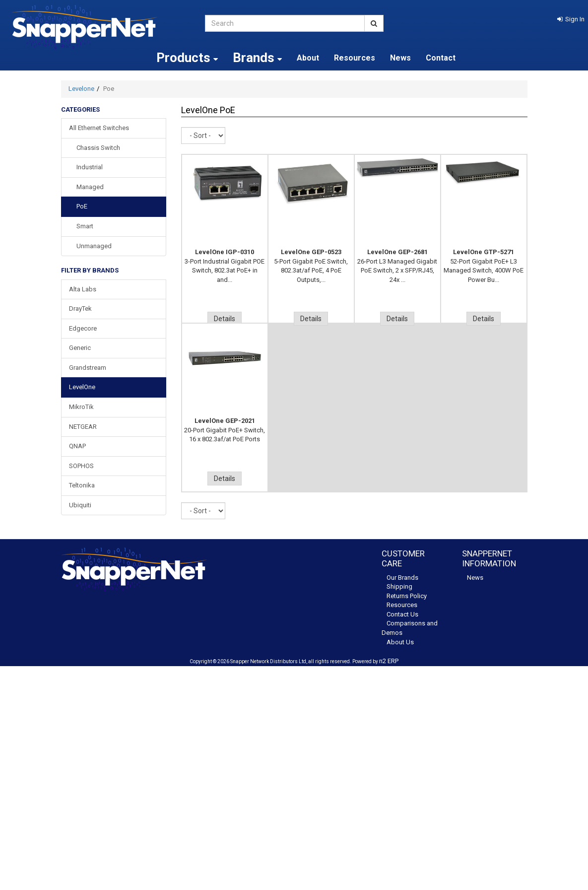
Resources (355, 58)
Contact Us (402, 614)
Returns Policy (407, 596)
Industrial (90, 167)
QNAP (77, 446)
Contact (441, 58)
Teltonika (82, 485)
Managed (90, 187)
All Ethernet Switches (99, 128)
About (308, 58)
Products (187, 58)
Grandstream (88, 368)
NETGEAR (83, 427)
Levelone (81, 89)
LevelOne (82, 387)
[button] (571, 19)
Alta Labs (83, 289)
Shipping (399, 586)
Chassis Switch (98, 148)
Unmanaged (94, 246)
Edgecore (83, 328)
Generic (80, 348)
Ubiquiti (80, 505)
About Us (400, 642)
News (400, 58)
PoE (82, 206)
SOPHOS (81, 466)
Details (225, 319)
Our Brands (402, 578)
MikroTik (81, 407)
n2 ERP (389, 661)
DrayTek (80, 308)
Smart (85, 226)
